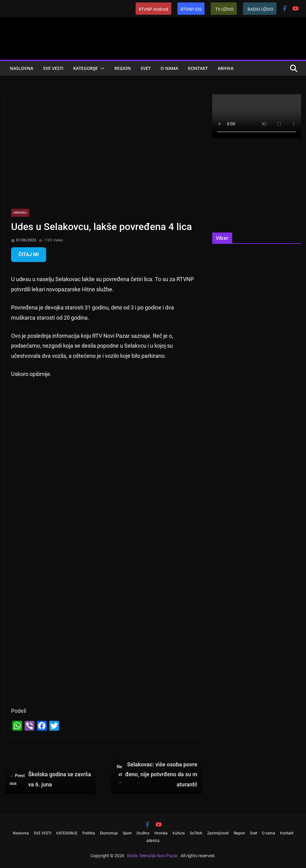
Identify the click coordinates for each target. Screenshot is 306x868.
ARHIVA (226, 68)
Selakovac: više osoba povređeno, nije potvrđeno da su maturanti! (156, 774)
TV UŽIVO (225, 9)
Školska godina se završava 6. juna (50, 779)
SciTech (196, 833)
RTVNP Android (153, 9)
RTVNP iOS (191, 9)
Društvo (143, 833)
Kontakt (198, 68)
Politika (89, 833)
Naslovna (22, 68)
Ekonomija (109, 833)
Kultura (179, 833)
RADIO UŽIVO (260, 9)
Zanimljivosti (218, 833)
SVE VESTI (53, 68)
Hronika (20, 213)
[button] (101, 68)
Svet (146, 68)
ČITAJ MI (29, 254)
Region (123, 68)
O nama (169, 68)
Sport (127, 833)
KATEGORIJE (85, 68)
